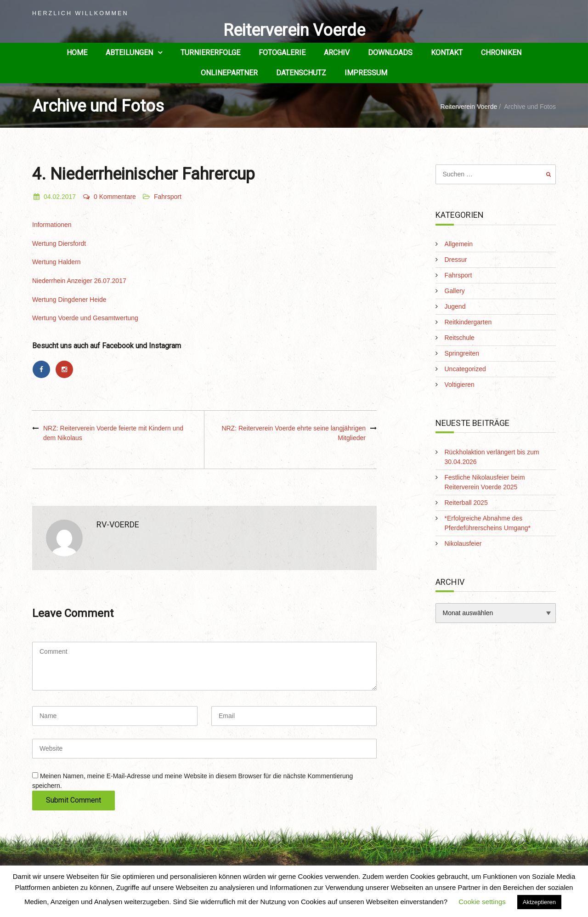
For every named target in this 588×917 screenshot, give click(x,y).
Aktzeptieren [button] (539, 902)
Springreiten (462, 353)
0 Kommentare (109, 197)
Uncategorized (465, 369)
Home (77, 53)
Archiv (337, 53)
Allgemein (459, 244)
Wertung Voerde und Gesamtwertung (85, 318)
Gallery (455, 291)
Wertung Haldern (57, 262)
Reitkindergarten (468, 322)
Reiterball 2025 (466, 503)
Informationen (52, 225)
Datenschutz (301, 73)
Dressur (456, 260)
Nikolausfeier (463, 543)
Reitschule (460, 338)
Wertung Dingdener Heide (69, 300)
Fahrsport (168, 197)
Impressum (366, 73)
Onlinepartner (229, 73)
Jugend (455, 306)
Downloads (390, 53)
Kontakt (447, 53)
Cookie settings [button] (482, 902)
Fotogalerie (282, 53)
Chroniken (501, 53)
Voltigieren (460, 385)
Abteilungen (129, 53)
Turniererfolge (210, 53)
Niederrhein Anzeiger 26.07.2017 (79, 281)
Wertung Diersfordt (59, 243)
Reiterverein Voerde (294, 30)
